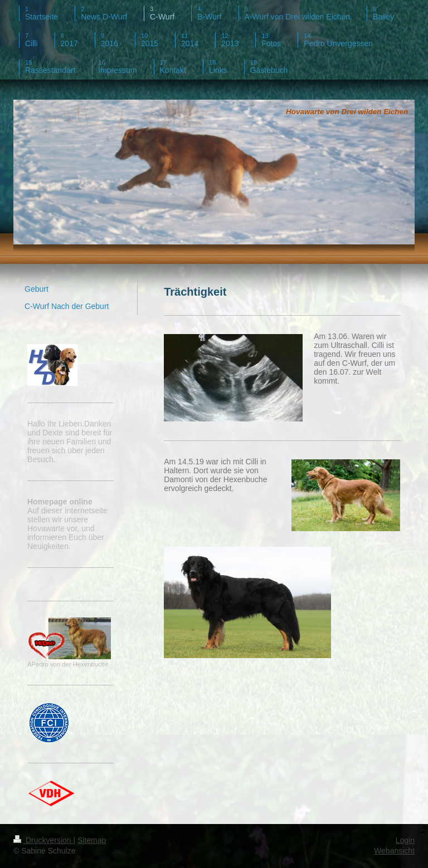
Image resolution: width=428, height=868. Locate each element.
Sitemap (92, 840)
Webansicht (394, 851)
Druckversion (43, 840)
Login (405, 840)
